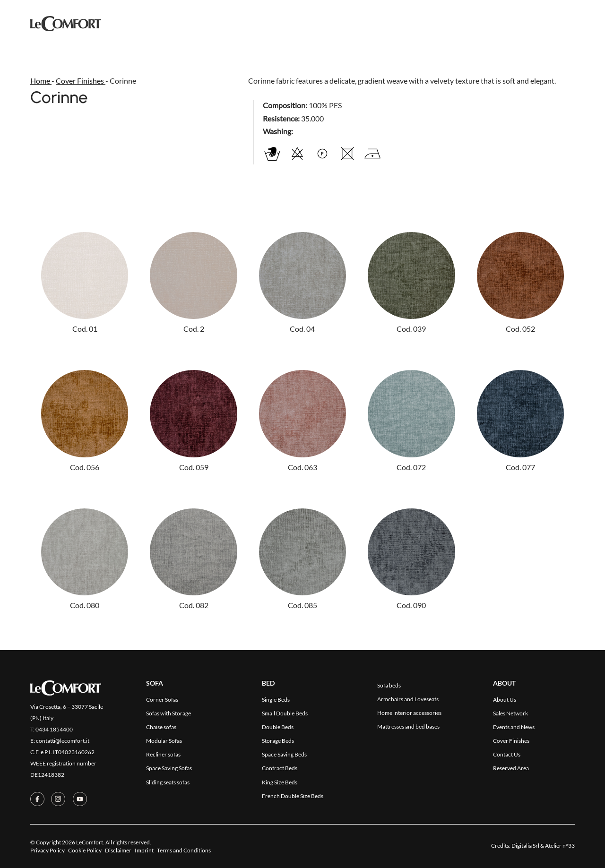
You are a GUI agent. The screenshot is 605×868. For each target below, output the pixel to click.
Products (165, 23)
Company (342, 23)
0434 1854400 (54, 729)
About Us (505, 700)
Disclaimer (118, 850)
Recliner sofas (163, 754)
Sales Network (510, 713)
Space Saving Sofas (169, 768)
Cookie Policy (85, 850)
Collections (220, 22)
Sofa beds (389, 685)
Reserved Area (452, 23)
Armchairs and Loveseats (408, 699)
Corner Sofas (162, 700)
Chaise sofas (161, 727)
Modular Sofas (164, 741)
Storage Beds (278, 741)
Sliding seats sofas (168, 782)
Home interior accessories (409, 713)
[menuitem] (569, 23)
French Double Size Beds (293, 796)
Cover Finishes (286, 23)
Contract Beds (280, 768)
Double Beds (278, 727)
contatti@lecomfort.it (63, 741)
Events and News (514, 727)
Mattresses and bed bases (408, 726)
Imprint (144, 850)
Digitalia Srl (525, 846)
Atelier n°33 (560, 846)
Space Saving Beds (284, 754)
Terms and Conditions (184, 850)
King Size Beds (280, 782)
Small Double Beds (285, 713)
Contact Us (392, 23)
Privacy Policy (48, 850)
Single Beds (276, 700)
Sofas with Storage (169, 713)
